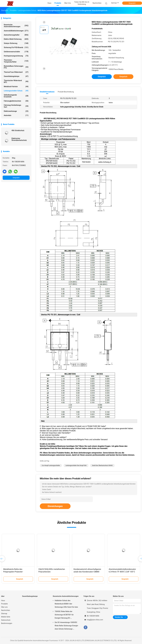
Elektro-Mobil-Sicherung (16, 39)
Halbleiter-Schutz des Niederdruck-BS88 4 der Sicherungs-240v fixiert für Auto (66, 604)
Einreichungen (55, 506)
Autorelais (16, 115)
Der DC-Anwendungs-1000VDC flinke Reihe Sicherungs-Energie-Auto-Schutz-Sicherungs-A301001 (67, 626)
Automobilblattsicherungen (16, 31)
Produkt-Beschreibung (66, 92)
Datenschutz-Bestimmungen (7, 622)
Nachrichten (6, 610)
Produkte (4, 604)
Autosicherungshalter (16, 35)
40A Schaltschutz (18, 130)
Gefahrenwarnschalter (16, 52)
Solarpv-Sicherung (16, 43)
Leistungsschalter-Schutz (16, 91)
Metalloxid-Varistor (16, 87)
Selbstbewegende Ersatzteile (16, 96)
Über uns (4, 607)
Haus (3, 601)
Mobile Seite (6, 617)
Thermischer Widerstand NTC (16, 81)
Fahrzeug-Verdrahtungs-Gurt (16, 106)
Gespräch (132, 3)
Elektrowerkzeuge (16, 111)
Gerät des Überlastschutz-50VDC (102, 465)
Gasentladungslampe (16, 76)
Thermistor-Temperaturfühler (16, 61)
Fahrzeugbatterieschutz (16, 101)
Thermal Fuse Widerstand (16, 72)
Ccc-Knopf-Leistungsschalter (51, 465)
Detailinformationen (47, 92)
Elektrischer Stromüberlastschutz (19, 139)
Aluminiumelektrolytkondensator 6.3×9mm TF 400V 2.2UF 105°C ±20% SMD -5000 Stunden (122, 572)
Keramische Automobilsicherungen (16, 26)
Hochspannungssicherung (16, 56)
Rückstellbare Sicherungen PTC (16, 67)
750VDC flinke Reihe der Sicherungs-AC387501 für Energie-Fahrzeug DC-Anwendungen (64, 615)
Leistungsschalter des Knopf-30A (76, 465)
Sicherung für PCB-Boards (16, 47)
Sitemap (4, 614)
